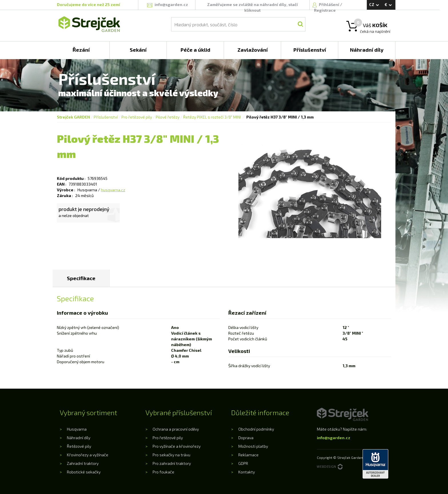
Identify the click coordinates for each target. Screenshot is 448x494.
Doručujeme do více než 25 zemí (88, 4)
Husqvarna (77, 429)
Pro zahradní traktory (172, 463)
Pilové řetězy (168, 117)
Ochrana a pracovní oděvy (176, 429)
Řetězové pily (79, 446)
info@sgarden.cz (334, 438)
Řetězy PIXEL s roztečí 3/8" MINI (212, 117)
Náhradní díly (79, 438)
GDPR (243, 463)
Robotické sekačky (84, 472)
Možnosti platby (253, 446)
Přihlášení (329, 4)
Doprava (246, 438)
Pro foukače (163, 472)
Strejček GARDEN (73, 117)
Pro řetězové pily (137, 117)
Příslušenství (106, 117)
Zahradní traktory (83, 463)
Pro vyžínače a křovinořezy (177, 446)
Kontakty (247, 472)
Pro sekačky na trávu (171, 455)
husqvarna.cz (113, 190)
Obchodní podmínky (256, 429)
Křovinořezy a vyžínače (88, 455)
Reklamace (248, 455)
